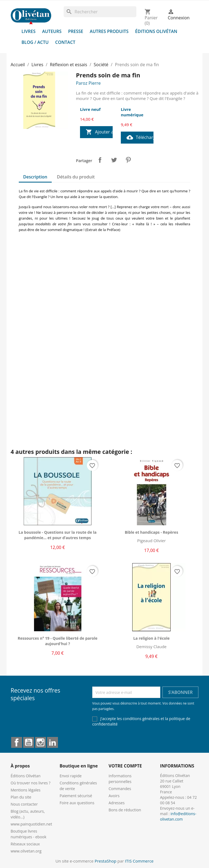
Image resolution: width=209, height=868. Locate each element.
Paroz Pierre (88, 83)
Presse (76, 31)
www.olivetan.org (26, 851)
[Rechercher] (100, 12)
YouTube (29, 742)
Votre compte (125, 766)
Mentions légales (26, 790)
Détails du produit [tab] (76, 177)
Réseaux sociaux (25, 844)
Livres (29, 31)
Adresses (117, 803)
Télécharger (140, 138)
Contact (65, 42)
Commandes (120, 789)
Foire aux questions (77, 803)
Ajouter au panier (99, 132)
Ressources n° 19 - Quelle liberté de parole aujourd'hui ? (58, 641)
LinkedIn (53, 742)
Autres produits (109, 31)
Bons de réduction (125, 810)
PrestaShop (106, 861)
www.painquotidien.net (31, 824)
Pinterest (128, 160)
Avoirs (114, 796)
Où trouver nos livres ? (30, 783)
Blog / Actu (35, 42)
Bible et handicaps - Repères (151, 532)
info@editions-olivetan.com (178, 816)
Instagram (41, 742)
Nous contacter (24, 804)
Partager (100, 160)
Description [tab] (35, 177)
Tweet (114, 160)
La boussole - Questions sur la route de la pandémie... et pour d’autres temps (57, 535)
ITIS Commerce (139, 861)
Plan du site (21, 797)
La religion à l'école (152, 638)
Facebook (17, 742)
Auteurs (52, 31)
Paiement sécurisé (76, 796)
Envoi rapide (71, 776)
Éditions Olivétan (156, 31)
